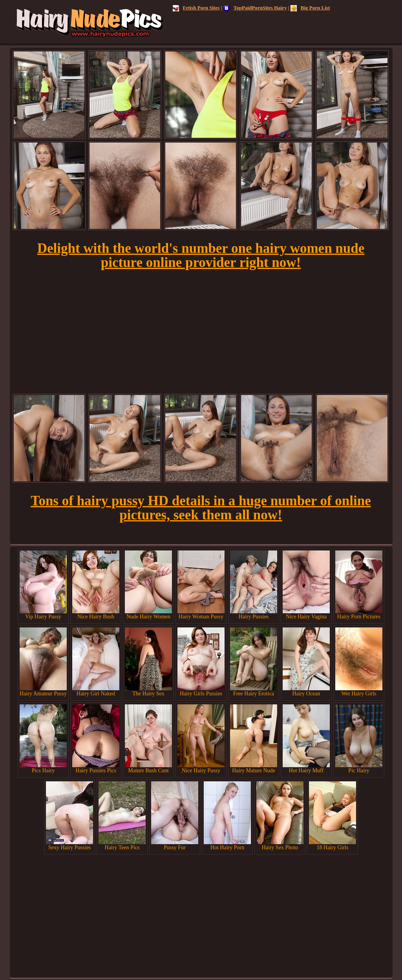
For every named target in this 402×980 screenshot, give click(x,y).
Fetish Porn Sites (196, 8)
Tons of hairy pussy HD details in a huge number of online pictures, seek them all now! (201, 508)
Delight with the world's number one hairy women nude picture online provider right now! (201, 255)
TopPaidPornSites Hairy (255, 8)
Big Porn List (310, 8)
